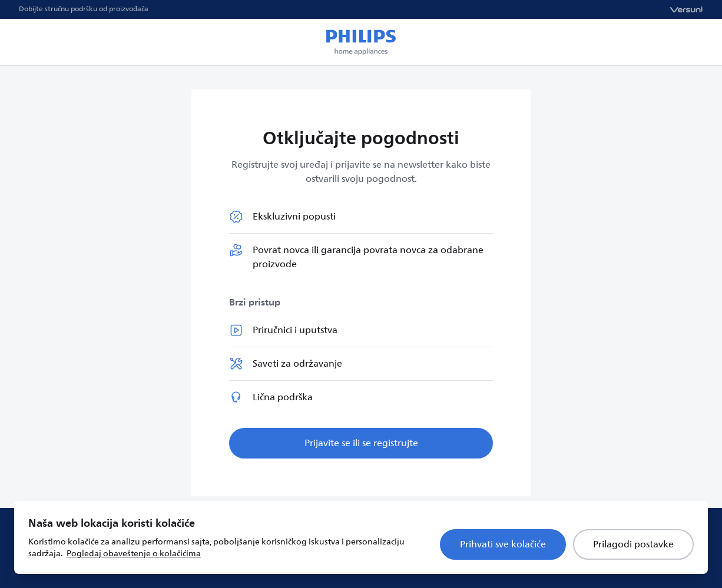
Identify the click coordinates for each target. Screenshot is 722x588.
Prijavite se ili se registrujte (361, 443)
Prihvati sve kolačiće (503, 544)
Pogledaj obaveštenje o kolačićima (134, 554)
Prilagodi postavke (633, 544)
